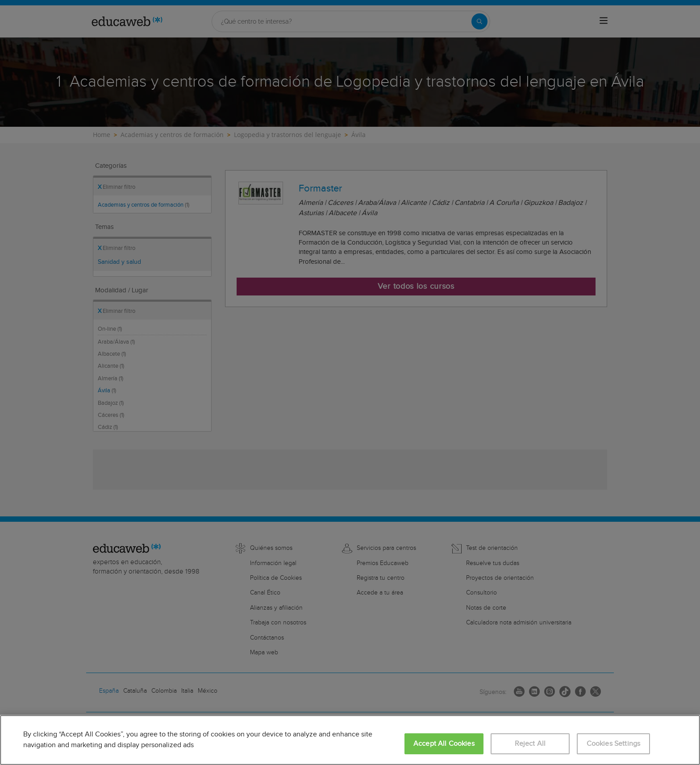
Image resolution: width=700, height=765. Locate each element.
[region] (350, 740)
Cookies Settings (614, 744)
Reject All (530, 744)
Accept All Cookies (444, 744)
